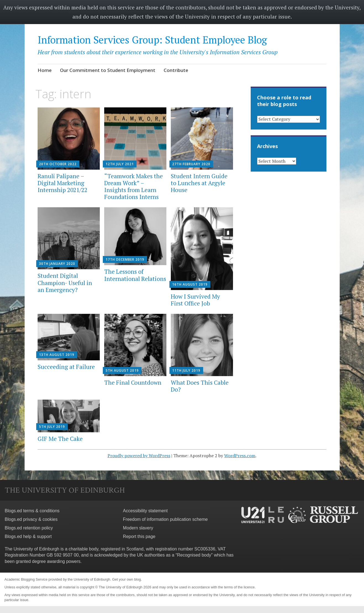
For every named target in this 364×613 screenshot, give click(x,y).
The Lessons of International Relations (135, 275)
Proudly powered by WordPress (139, 456)
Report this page (139, 536)
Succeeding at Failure (66, 367)
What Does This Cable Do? (200, 386)
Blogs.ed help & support (28, 536)
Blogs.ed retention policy (29, 528)
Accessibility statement (145, 511)
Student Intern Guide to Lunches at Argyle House (199, 183)
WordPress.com (240, 456)
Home (45, 70)
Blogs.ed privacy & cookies (31, 519)
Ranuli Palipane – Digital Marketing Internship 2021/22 (62, 183)
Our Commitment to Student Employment (108, 70)
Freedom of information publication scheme (165, 519)
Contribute (176, 70)
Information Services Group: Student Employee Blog (152, 40)
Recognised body (194, 555)
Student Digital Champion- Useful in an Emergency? (65, 283)
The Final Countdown (133, 382)
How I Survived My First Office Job (195, 300)
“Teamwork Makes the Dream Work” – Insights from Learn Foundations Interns (133, 187)
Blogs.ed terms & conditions (32, 511)
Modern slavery (138, 528)
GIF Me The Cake (60, 439)
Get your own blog (127, 579)
